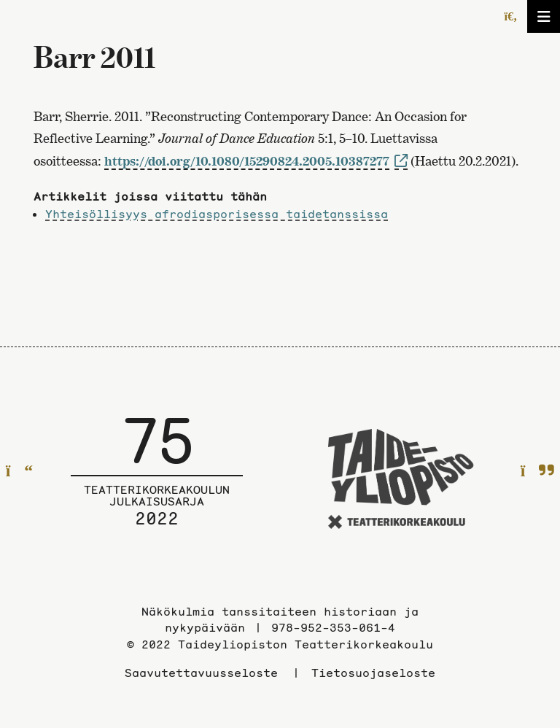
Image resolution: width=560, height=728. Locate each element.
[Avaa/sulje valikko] (544, 16)
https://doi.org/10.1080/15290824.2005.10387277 (247, 161)
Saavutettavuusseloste (201, 673)
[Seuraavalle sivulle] (538, 472)
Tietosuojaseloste (373, 673)
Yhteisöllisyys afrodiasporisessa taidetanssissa (217, 214)
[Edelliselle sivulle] (19, 472)
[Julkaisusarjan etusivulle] (157, 481)
